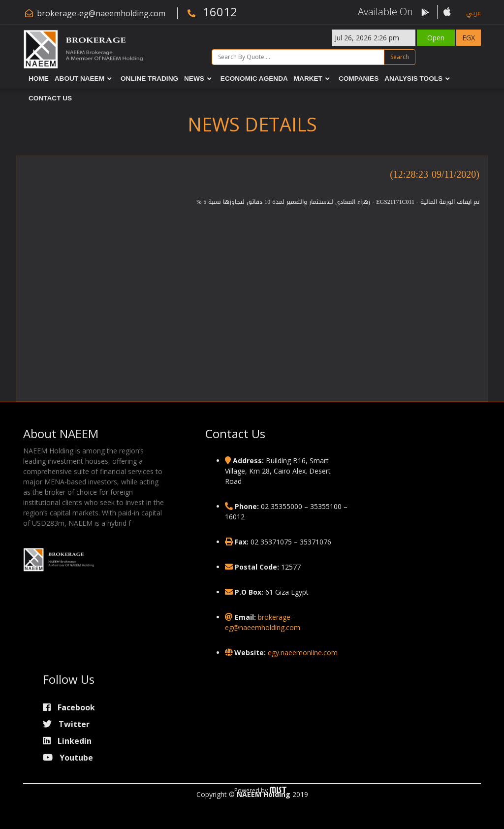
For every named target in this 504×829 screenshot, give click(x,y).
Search (400, 57)
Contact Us (50, 98)
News (194, 79)
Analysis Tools (413, 79)
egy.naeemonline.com (303, 653)
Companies (359, 79)
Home (39, 79)
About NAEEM (79, 79)
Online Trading (149, 79)
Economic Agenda (254, 79)
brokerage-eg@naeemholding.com (101, 13)
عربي (473, 13)
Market (308, 79)
